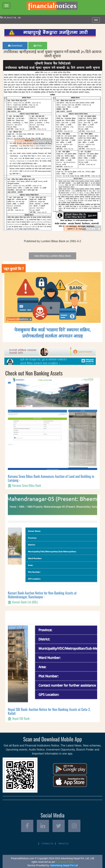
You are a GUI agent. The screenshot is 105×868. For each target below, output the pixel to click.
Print (38, 46)
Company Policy (65, 862)
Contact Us (48, 843)
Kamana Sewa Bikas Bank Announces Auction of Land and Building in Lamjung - (51, 478)
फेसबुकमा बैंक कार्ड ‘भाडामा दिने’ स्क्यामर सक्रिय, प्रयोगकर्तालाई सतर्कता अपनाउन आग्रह (53, 332)
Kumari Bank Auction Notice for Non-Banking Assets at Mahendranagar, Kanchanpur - (42, 595)
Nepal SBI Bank (21, 718)
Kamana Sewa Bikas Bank (27, 485)
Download (15, 46)
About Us (63, 843)
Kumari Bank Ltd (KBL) (25, 602)
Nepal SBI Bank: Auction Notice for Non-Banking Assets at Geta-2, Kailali (49, 711)
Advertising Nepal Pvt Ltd (64, 865)
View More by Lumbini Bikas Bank (52, 256)
